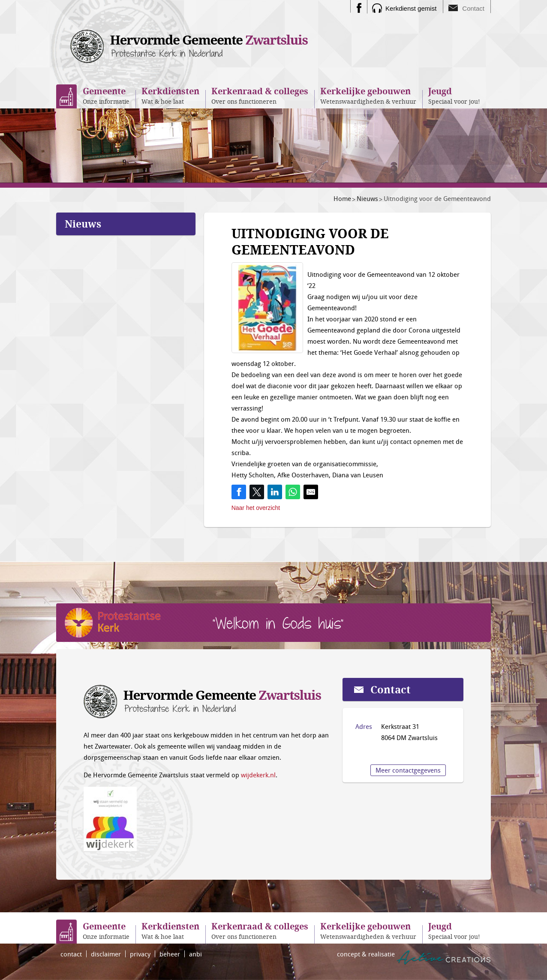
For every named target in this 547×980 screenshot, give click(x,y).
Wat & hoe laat (170, 95)
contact (71, 954)
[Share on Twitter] (257, 492)
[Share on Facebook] (239, 492)
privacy (140, 954)
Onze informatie (106, 95)
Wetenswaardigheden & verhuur (368, 95)
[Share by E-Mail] (311, 492)
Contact (473, 8)
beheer (170, 954)
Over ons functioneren (260, 95)
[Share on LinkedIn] (275, 492)
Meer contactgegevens (408, 770)
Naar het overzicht (256, 508)
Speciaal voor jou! (454, 95)
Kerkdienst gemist (411, 8)
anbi (195, 954)
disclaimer (106, 954)
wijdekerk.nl (258, 775)
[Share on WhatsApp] (293, 492)
